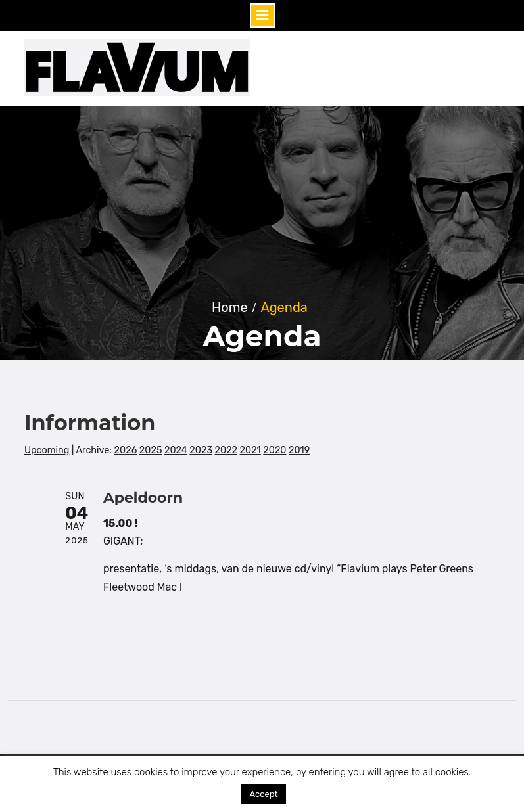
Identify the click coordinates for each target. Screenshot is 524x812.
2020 (274, 450)
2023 (201, 450)
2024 (176, 450)
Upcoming (47, 450)
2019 (299, 450)
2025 (151, 450)
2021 (250, 450)
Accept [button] (263, 794)
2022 (226, 450)
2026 (126, 450)
